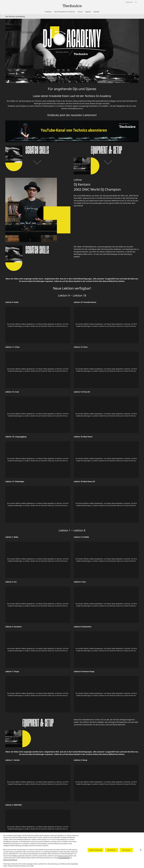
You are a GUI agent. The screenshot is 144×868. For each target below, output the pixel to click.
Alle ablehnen (112, 850)
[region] (72, 850)
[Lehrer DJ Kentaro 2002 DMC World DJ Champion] (38, 210)
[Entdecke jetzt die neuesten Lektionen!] (72, 122)
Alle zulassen (126, 850)
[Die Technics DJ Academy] (72, 51)
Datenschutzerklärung (10, 860)
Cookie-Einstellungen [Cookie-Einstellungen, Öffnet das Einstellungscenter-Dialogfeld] (95, 850)
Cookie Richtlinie (64, 858)
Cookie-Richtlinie (61, 326)
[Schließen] (141, 850)
